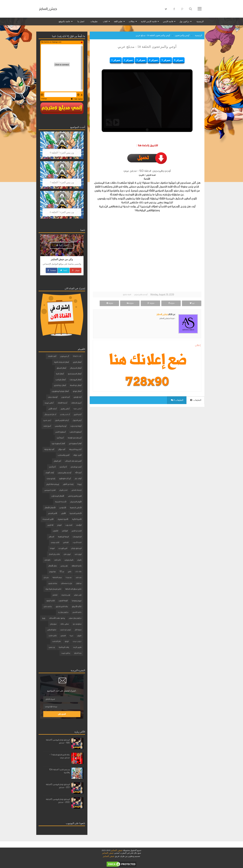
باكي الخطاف (76, 566)
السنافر (51, 537)
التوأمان (65, 531)
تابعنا (63, 270)
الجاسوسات (77, 537)
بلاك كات (78, 571)
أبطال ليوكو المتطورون (60, 391)
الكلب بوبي (55, 542)
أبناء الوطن (77, 397)
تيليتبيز (55, 595)
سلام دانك (65, 624)
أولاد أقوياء (50, 473)
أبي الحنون (65, 397)
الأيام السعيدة (48, 519)
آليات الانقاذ (52, 356)
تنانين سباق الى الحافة (73, 589)
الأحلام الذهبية (76, 508)
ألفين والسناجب (63, 455)
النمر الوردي (63, 548)
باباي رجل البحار (54, 554)
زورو (44, 618)
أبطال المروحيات (75, 380)
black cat (77, 356)
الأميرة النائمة (77, 519)
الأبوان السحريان (76, 502)
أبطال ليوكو (77, 391)
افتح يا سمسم (50, 490)
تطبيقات (94, 21)
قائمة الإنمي (168, 21)
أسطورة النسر (60, 432)
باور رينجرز (64, 566)
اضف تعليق (127, 294)
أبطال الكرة (60, 374)
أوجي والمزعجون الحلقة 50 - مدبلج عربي (147, 47)
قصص (63, 636)
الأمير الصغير (52, 513)
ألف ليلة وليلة (49, 449)
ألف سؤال (62, 449)
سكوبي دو (77, 624)
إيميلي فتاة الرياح (53, 484)
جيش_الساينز (48, 9)
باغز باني (57, 560)
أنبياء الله (78, 473)
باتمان (79, 560)
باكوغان (47, 560)
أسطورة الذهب (75, 432)
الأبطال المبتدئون (58, 496)
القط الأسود (77, 542)
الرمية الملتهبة (63, 537)
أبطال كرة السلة (76, 385)
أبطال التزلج (77, 362)
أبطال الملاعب (61, 380)
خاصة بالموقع (64, 21)
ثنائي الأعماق (77, 606)
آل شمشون (65, 356)
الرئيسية (200, 21)
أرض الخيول (77, 420)
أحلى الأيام (52, 409)
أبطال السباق (61, 368)
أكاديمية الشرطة (75, 449)
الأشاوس (63, 508)
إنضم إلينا (62, 245)
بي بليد (78, 577)
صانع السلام (52, 630)
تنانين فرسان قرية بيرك (53, 589)
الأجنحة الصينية (61, 502)
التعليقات (196, 400)
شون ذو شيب (65, 630)
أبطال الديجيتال (76, 368)
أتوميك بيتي (53, 397)
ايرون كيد (78, 554)
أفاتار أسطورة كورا (58, 444)
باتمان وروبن (69, 560)
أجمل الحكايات (76, 403)
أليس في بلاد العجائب (73, 461)
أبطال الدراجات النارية (61, 362)
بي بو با (69, 577)
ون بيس (52, 647)
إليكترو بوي (51, 478)
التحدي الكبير (76, 531)
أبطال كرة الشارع (60, 385)
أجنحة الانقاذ (62, 403)
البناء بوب (69, 525)
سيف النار (78, 630)
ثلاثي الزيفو (51, 601)
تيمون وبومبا (77, 601)
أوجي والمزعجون (141, 294)
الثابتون (55, 531)
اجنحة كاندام (76, 490)
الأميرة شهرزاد (63, 519)
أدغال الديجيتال (50, 414)
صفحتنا (52, 270)
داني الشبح (77, 612)
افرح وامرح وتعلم (75, 496)
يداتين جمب (66, 653)
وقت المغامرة (64, 647)
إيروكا (79, 484)
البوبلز (59, 525)
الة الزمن (50, 525)
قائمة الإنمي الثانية (149, 21)
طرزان (79, 636)
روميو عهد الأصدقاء (57, 618)
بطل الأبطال (52, 566)
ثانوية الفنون (63, 601)
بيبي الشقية (57, 577)
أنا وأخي (52, 467)
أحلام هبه (77, 409)
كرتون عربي (77, 641)
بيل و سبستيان (66, 583)
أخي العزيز (78, 414)
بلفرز (70, 571)
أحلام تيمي (49, 403)
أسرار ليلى (47, 426)
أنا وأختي (63, 467)
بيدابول (79, 583)
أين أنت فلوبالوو (65, 478)
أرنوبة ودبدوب (76, 426)
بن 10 (62, 571)
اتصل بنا (81, 21)
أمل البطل (57, 461)
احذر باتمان (63, 490)
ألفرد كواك (77, 455)
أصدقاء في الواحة (75, 438)
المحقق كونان (76, 548)
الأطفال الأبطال (50, 508)
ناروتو (67, 641)
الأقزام (63, 513)
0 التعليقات (177, 400)
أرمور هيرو (47, 420)
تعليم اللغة (118, 21)
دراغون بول (184, 21)
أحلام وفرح (65, 409)
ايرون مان (67, 554)
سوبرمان (53, 624)
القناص (66, 542)
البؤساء (79, 525)
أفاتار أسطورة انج (75, 444)
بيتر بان (46, 577)
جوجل (75, 270)
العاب (105, 21)
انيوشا (52, 548)
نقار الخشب (56, 641)
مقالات (132, 21)
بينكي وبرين (53, 583)
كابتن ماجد (52, 636)
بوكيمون (52, 571)
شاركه (171, 303)
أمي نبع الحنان (76, 467)
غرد (192, 303)
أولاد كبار (78, 478)
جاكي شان (48, 606)
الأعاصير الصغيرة (75, 513)
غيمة (71, 636)
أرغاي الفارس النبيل (62, 420)
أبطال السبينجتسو (75, 374)
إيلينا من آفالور (68, 484)
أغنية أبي (60, 438)
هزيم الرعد (77, 647)
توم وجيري (66, 595)
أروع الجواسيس (61, 426)
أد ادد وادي (65, 414)
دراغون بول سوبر (75, 618)
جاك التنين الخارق (62, 606)
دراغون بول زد (63, 612)
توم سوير (78, 595)
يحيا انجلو (78, 653)
